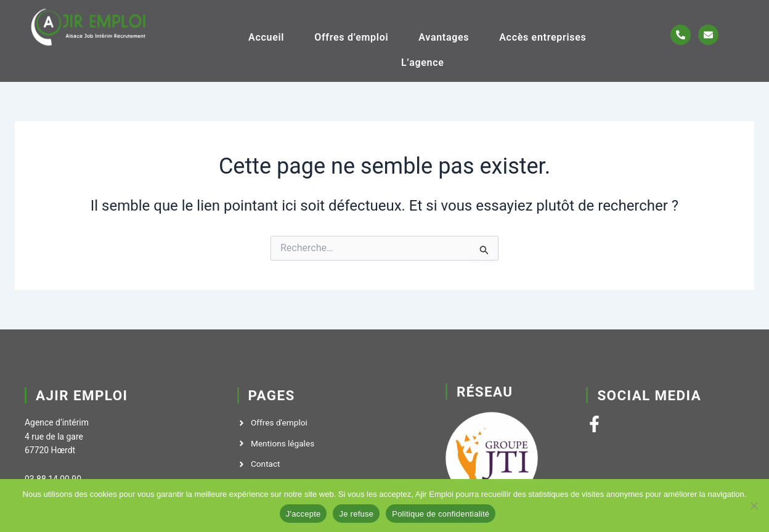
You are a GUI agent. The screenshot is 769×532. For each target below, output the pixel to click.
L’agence (423, 61)
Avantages (444, 37)
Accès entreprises (543, 37)
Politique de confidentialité (441, 514)
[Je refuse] (754, 506)
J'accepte (303, 514)
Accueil (266, 37)
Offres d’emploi (351, 37)
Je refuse (356, 514)
